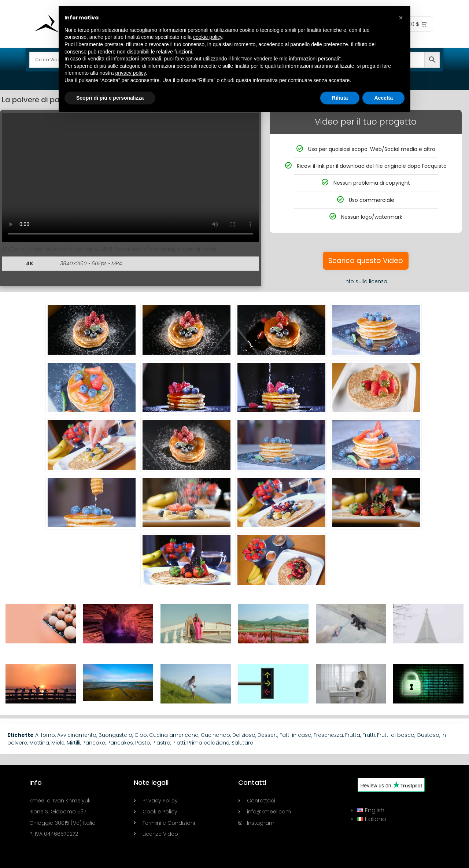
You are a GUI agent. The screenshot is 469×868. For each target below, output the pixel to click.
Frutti (369, 735)
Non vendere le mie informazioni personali (291, 59)
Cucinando (215, 735)
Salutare (242, 743)
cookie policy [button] (208, 37)
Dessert (267, 735)
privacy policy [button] (131, 73)
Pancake (94, 743)
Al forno (45, 735)
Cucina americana (174, 735)
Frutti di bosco (396, 735)
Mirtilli (73, 743)
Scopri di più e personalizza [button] (110, 98)
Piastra (161, 743)
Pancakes (120, 743)
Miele (58, 743)
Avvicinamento (77, 735)
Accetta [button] (383, 98)
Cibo (141, 735)
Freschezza (328, 735)
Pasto (143, 743)
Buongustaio (115, 735)
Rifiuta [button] (340, 98)
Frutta (353, 735)
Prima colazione (208, 743)
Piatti (179, 743)
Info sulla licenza (366, 281)
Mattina (39, 743)
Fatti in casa (296, 735)
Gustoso (428, 735)
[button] (401, 18)
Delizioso (244, 735)
